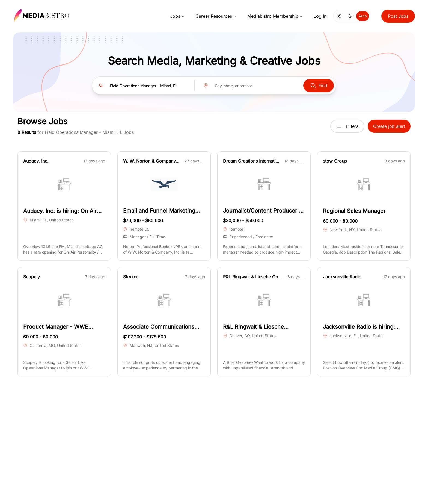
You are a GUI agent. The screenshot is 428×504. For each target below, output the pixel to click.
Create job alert (389, 126)
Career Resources (216, 16)
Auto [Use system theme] (363, 16)
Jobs (177, 16)
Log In (320, 16)
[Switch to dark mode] (350, 16)
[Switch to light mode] (339, 16)
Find (319, 86)
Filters (347, 126)
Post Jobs (398, 16)
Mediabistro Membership (275, 16)
